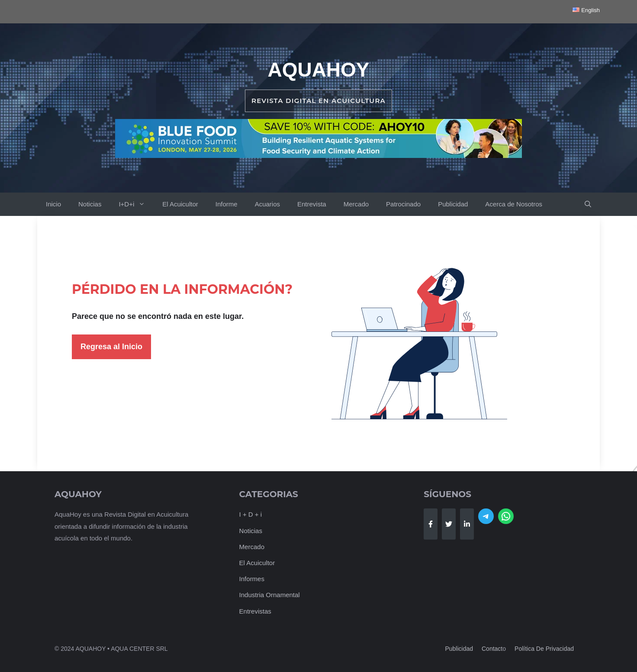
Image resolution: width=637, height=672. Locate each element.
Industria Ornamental (270, 595)
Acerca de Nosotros (514, 204)
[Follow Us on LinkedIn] (467, 524)
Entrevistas (255, 611)
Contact (492, 649)
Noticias (90, 204)
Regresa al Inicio (111, 347)
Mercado (356, 204)
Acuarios (267, 204)
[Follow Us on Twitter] (449, 524)
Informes (252, 579)
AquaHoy (318, 70)
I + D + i (251, 514)
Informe (227, 204)
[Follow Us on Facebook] (431, 524)
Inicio (53, 204)
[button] (588, 204)
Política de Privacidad (544, 649)
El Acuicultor (180, 204)
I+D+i (136, 204)
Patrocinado (403, 204)
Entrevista (312, 204)
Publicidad (453, 204)
